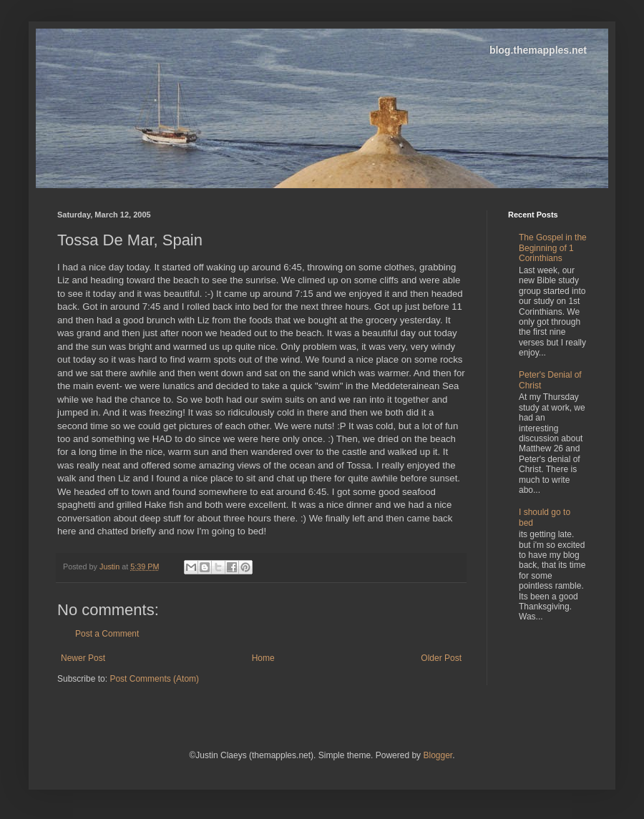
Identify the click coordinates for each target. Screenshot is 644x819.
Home (263, 658)
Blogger (438, 755)
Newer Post (83, 658)
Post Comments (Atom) (154, 679)
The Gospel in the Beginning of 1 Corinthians (553, 248)
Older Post (441, 658)
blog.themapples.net (538, 50)
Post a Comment (107, 634)
